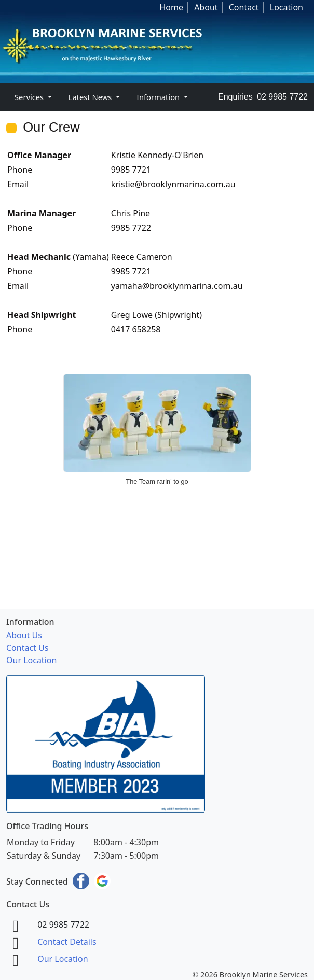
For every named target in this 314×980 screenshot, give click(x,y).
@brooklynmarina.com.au (185, 184)
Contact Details (67, 942)
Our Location (31, 660)
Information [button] (159, 97)
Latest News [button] (91, 97)
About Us (24, 635)
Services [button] (30, 97)
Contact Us (27, 648)
